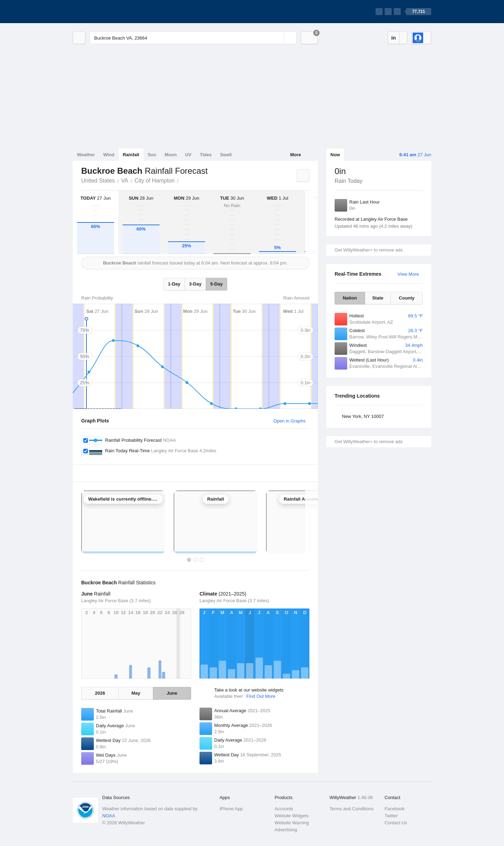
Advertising (286, 830)
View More (408, 274)
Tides (206, 155)
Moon (171, 155)
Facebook (395, 809)
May (136, 693)
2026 (100, 693)
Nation (350, 298)
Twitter (391, 816)
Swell (226, 155)
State (378, 298)
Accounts (284, 809)
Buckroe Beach (182, 180)
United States (98, 181)
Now (335, 155)
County (407, 298)
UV (188, 155)
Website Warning (292, 823)
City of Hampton (155, 181)
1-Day (174, 284)
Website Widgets (291, 816)
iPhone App (231, 809)
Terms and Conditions (352, 809)
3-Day (195, 284)
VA (125, 181)
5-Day (216, 284)
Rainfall (131, 155)
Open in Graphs (289, 421)
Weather (86, 155)
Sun (152, 155)
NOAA (109, 816)
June (172, 693)
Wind (109, 155)
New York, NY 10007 (363, 416)
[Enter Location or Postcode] (193, 38)
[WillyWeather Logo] (106, 12)
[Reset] (278, 38)
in (394, 38)
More (296, 155)
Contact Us (396, 823)
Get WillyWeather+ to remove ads (369, 250)
